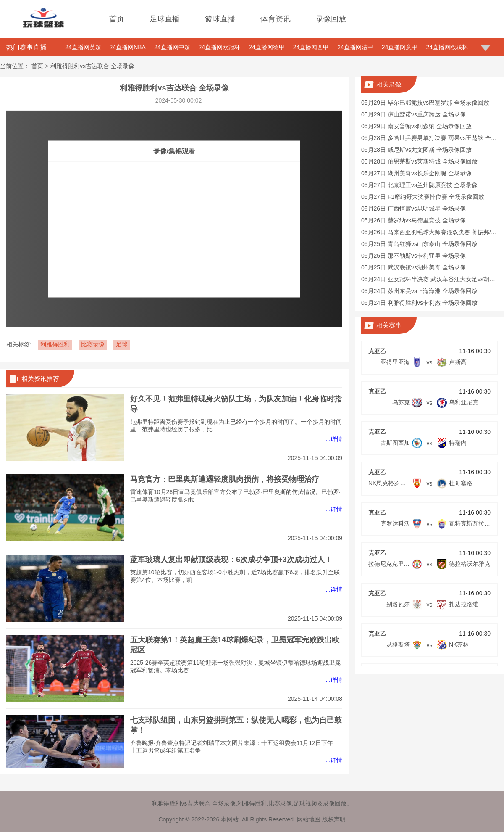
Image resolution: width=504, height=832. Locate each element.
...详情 (334, 439)
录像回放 (331, 19)
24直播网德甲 (267, 47)
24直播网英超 (83, 47)
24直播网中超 (172, 47)
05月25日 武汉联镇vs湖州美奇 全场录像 (413, 267)
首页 (117, 19)
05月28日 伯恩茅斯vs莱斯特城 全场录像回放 (419, 161)
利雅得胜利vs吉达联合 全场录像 (92, 66)
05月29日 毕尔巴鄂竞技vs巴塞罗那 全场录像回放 (425, 103)
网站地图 (309, 819)
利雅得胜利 (55, 344)
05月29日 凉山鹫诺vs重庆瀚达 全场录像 (413, 114)
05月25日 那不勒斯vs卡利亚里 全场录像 (413, 256)
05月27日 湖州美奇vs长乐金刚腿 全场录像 (416, 173)
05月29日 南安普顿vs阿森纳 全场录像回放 (416, 126)
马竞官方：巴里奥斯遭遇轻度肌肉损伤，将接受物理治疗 (225, 479)
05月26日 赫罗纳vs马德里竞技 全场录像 (413, 220)
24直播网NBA (128, 47)
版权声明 (334, 819)
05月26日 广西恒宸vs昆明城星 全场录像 (413, 209)
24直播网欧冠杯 (220, 47)
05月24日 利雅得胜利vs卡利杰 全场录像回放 (419, 303)
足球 (122, 344)
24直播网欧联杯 (447, 47)
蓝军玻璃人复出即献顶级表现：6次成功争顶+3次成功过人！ (231, 560)
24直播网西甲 (311, 47)
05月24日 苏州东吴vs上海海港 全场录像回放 (419, 291)
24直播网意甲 (400, 47)
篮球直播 (220, 19)
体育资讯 (276, 19)
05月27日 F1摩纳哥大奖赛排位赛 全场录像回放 (423, 197)
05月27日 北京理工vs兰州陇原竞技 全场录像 (419, 185)
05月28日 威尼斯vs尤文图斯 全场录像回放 (416, 150)
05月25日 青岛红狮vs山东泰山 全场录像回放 (419, 244)
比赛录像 (93, 344)
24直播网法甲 (355, 47)
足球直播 (165, 19)
